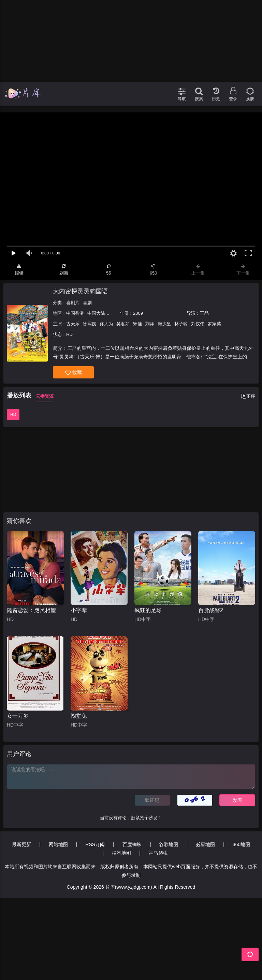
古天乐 (73, 324)
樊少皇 (164, 324)
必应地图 (205, 844)
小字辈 (79, 610)
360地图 (241, 844)
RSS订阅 (95, 844)
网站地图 (58, 844)
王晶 (204, 313)
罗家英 (214, 324)
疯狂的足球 (148, 610)
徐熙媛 (90, 324)
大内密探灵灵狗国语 (81, 291)
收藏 (74, 372)
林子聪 (181, 324)
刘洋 (150, 324)
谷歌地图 (169, 844)
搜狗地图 (121, 853)
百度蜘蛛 (132, 844)
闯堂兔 (79, 716)
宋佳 (137, 324)
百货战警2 (211, 610)
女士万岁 (18, 716)
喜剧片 (73, 303)
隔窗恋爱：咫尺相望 (31, 610)
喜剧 (87, 303)
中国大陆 (96, 313)
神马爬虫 (158, 853)
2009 (138, 313)
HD (13, 415)
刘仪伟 (198, 324)
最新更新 (21, 844)
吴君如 (123, 324)
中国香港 (75, 313)
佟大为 (106, 324)
